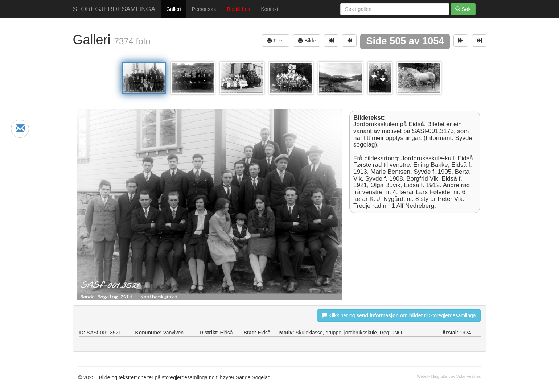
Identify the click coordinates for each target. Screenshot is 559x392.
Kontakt (269, 9)
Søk (463, 9)
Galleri (173, 9)
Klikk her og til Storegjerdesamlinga (399, 315)
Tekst (276, 40)
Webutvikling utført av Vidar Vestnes (449, 376)
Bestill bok (239, 9)
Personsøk (204, 9)
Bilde (307, 40)
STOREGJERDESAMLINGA (114, 9)
